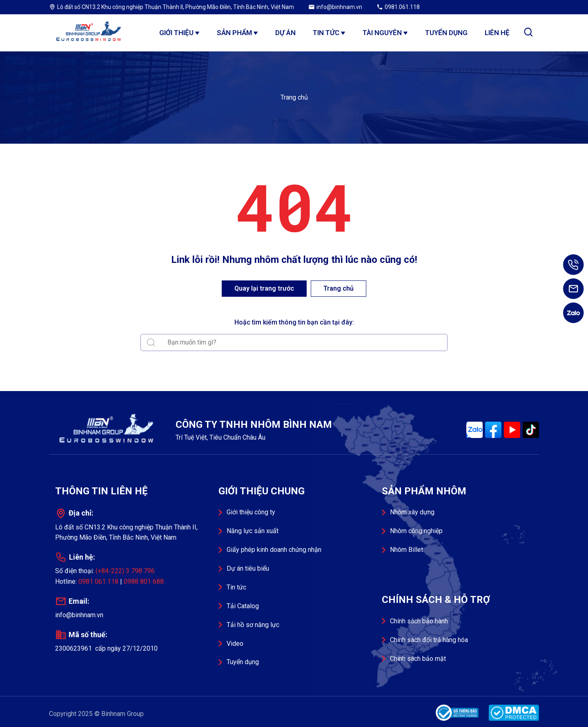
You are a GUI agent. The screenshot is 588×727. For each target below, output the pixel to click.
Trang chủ (294, 97)
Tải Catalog (243, 606)
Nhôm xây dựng (412, 512)
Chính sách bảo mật (418, 659)
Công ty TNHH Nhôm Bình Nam (90, 33)
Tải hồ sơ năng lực (253, 625)
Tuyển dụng (243, 662)
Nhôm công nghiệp (416, 531)
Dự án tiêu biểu (248, 568)
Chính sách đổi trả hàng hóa (429, 640)
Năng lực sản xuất (253, 531)
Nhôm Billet (406, 550)
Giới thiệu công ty (251, 512)
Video (235, 644)
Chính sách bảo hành (419, 621)
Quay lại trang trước (264, 288)
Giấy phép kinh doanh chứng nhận (274, 550)
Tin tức (236, 587)
